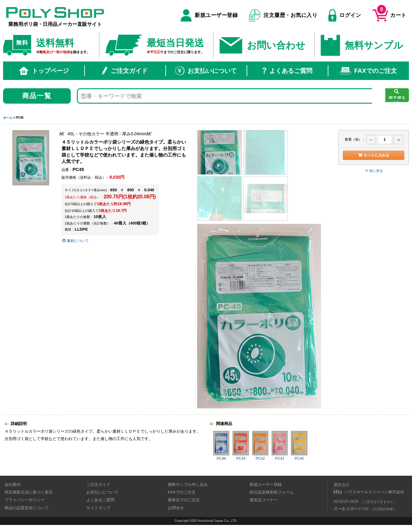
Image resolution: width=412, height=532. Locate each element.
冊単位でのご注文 (184, 500)
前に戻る (374, 171)
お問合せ (176, 508)
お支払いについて (206, 71)
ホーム (8, 118)
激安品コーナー (264, 500)
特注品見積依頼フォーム (272, 492)
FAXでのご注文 (368, 71)
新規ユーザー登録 (209, 15)
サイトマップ (98, 508)
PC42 (260, 446)
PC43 (241, 446)
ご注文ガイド (125, 71)
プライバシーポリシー (25, 500)
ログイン (345, 15)
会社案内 (13, 484)
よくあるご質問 (287, 71)
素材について (75, 241)
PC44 (221, 446)
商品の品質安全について (27, 508)
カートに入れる (373, 155)
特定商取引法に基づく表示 (29, 492)
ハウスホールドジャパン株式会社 (374, 492)
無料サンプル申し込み (188, 484)
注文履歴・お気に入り (283, 15)
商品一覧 (37, 96)
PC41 (280, 446)
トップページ (44, 71)
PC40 (299, 446)
